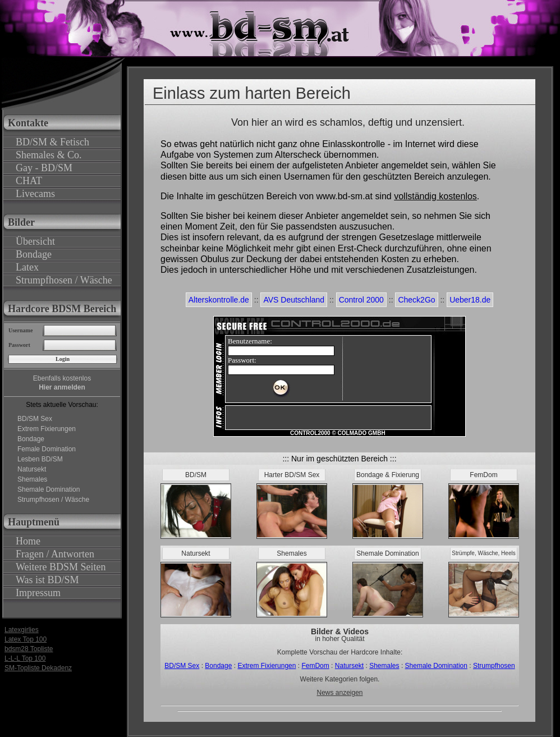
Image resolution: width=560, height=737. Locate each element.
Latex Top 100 (26, 639)
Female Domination (47, 449)
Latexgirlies (22, 630)
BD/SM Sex (35, 419)
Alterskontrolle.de (219, 300)
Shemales (32, 479)
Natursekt (32, 469)
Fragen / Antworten (55, 554)
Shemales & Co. (49, 155)
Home (28, 541)
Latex (27, 267)
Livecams (35, 194)
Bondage (34, 254)
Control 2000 (361, 300)
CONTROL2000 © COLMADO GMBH (338, 433)
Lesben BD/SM (40, 459)
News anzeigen (339, 693)
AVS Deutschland (294, 300)
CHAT (29, 181)
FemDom (315, 666)
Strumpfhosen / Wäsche (64, 280)
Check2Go (416, 300)
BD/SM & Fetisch (52, 142)
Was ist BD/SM (47, 580)
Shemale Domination (49, 489)
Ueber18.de (470, 300)
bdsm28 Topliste (29, 649)
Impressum (38, 593)
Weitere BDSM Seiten (61, 567)
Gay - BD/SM (44, 168)
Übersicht (35, 241)
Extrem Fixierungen (47, 429)
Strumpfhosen (494, 666)
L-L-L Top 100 (25, 658)
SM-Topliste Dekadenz (38, 668)
